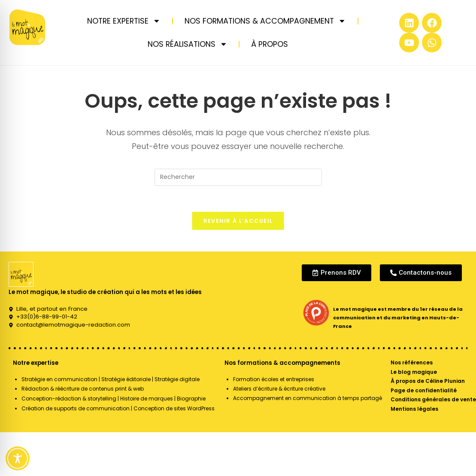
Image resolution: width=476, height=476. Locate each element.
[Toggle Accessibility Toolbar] (18, 458)
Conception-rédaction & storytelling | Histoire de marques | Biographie (114, 399)
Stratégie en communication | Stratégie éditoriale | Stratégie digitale (111, 379)
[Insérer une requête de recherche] (238, 177)
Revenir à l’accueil (238, 221)
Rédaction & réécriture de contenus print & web (83, 389)
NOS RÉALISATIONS (188, 44)
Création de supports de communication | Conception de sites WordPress (118, 408)
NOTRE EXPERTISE (124, 21)
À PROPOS (270, 44)
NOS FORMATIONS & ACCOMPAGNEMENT (265, 21)
